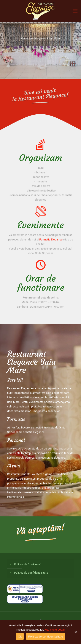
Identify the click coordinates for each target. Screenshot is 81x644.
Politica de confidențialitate (31, 573)
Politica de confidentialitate (45, 637)
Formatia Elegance (51, 241)
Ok (20, 637)
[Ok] (76, 632)
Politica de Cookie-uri (27, 564)
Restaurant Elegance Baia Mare (30, 362)
